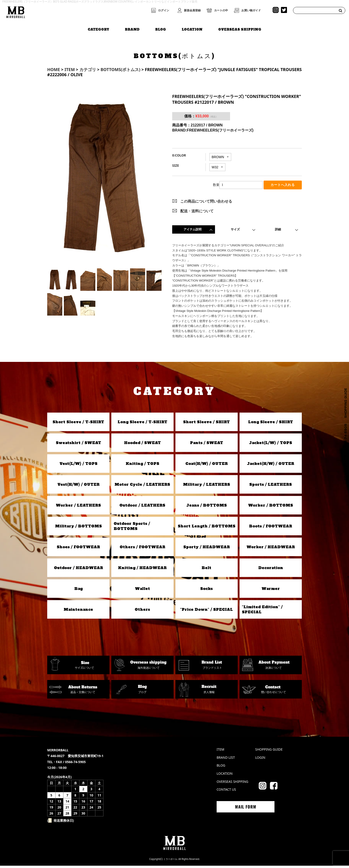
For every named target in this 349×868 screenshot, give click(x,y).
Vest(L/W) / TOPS (78, 466)
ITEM (220, 752)
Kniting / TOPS (142, 466)
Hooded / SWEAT (142, 445)
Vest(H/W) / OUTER (78, 487)
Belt (206, 570)
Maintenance (78, 612)
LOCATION (192, 27)
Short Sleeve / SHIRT (206, 424)
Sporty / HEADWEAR (207, 549)
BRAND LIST (226, 760)
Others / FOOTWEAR (142, 549)
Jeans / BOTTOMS (207, 508)
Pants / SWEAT (207, 445)
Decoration (271, 570)
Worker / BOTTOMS (271, 508)
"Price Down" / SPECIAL (206, 612)
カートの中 (221, 10)
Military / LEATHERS (207, 487)
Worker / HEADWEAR (271, 549)
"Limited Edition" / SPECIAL (262, 612)
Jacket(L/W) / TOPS (271, 445)
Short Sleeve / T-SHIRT (78, 424)
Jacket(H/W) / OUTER (271, 466)
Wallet (142, 591)
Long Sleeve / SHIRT (271, 424)
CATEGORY (98, 27)
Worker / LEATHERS (78, 508)
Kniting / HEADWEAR (142, 570)
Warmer (271, 591)
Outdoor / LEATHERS (142, 508)
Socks (206, 591)
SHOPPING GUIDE (269, 752)
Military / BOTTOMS (78, 528)
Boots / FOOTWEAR (271, 528)
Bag (78, 591)
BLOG (161, 27)
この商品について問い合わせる (206, 204)
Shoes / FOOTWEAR (78, 549)
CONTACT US (226, 792)
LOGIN (260, 760)
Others (142, 612)
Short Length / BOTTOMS (207, 528)
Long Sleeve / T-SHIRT (142, 424)
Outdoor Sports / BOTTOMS (132, 528)
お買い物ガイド (251, 10)
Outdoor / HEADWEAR (78, 570)
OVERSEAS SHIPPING (240, 27)
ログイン (164, 10)
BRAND (132, 27)
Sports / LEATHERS (271, 487)
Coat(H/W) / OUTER (207, 466)
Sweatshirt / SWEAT (78, 445)
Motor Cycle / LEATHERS (142, 487)
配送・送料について (197, 213)
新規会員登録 (192, 10)
